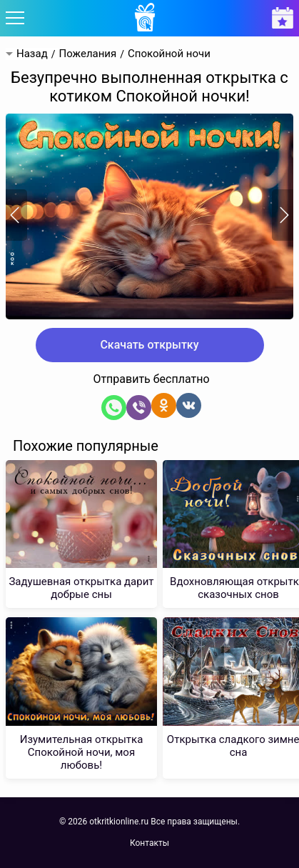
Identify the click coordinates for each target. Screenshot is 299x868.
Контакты (149, 843)
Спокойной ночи (169, 54)
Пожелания (87, 54)
